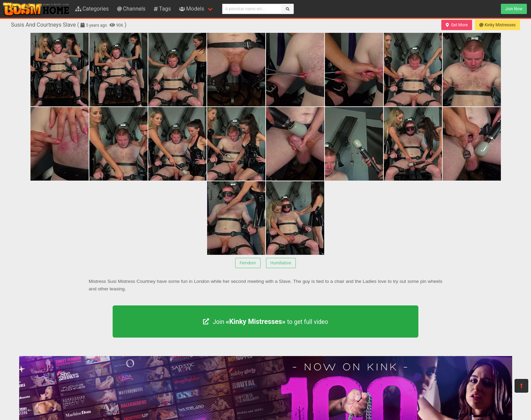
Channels (131, 9)
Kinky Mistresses (497, 25)
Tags (162, 9)
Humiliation (281, 263)
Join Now (514, 9)
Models (192, 9)
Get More (457, 25)
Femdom (248, 263)
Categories (92, 9)
